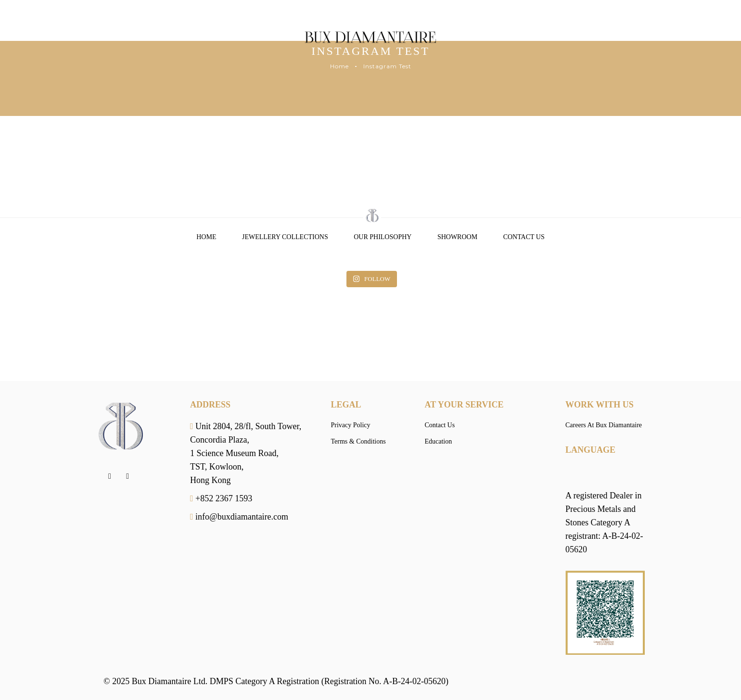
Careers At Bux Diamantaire (604, 425)
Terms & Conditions (358, 441)
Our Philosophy (383, 237)
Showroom (457, 237)
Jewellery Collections (285, 237)
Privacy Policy (351, 425)
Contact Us (524, 237)
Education (439, 441)
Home (339, 66)
